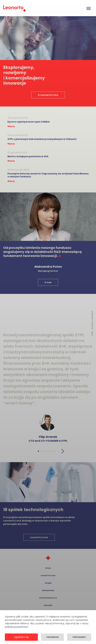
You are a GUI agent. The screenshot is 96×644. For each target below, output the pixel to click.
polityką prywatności (16, 634)
